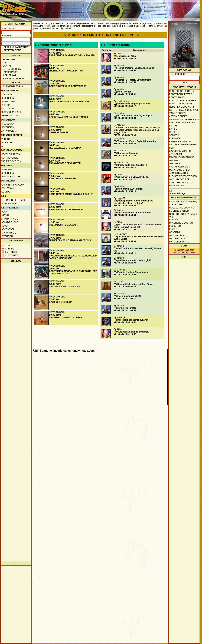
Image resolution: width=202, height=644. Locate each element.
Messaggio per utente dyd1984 (133, 320)
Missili (5, 215)
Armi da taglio (10, 219)
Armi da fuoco (10, 222)
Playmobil (175, 138)
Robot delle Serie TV (182, 91)
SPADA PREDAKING (59, 132)
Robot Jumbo (177, 97)
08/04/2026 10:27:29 (126, 156)
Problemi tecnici (11, 154)
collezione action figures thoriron (134, 213)
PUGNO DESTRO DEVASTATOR (65, 163)
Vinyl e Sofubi (177, 113)
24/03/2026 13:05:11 (126, 253)
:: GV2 (4, 63)
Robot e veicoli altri (181, 107)
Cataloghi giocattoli (182, 183)
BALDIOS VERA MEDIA (61, 302)
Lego (172, 132)
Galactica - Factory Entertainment (134, 80)
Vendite (6, 139)
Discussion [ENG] (11, 112)
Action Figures (178, 116)
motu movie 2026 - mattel (130, 189)
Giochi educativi (179, 235)
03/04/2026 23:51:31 (126, 180)
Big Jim (173, 126)
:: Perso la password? (15, 47)
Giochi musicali (178, 239)
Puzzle (173, 229)
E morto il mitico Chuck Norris (133, 272)
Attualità (7, 170)
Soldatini (175, 135)
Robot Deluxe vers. (181, 94)
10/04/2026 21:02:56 (126, 82)
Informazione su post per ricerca (134, 104)
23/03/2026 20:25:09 (126, 263)
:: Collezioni (8, 75)
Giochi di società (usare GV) (183, 215)
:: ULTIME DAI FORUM (12, 86)
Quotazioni (8, 109)
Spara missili (9, 233)
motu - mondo (124, 92)
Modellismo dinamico (182, 208)
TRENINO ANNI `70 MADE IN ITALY (66, 71)
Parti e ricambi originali (183, 110)
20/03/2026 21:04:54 (126, 310)
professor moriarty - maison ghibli (134, 260)
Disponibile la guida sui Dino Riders (135, 284)
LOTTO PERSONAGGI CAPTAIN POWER (69, 102)
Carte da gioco (178, 205)
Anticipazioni (9, 131)
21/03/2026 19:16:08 (126, 275)
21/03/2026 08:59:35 (126, 287)
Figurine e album (179, 211)
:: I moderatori (10, 72)
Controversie (10, 158)
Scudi (5, 226)
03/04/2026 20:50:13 (126, 191)
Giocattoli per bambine (183, 145)
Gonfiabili (175, 232)
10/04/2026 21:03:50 (126, 70)
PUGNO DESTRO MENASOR (63, 225)
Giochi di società (179, 179)
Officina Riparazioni (13, 185)
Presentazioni (10, 116)
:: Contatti (7, 66)
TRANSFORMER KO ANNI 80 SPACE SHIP (70, 240)
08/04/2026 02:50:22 (126, 167)
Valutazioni (8, 102)
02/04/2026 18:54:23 (126, 206)
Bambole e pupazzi (180, 142)
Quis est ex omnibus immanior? (133, 332)
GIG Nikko (175, 160)
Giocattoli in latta (180, 167)
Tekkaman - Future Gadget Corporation (137, 141)
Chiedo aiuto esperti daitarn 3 (132, 165)
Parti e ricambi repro (182, 123)
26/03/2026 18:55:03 (126, 241)
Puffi (172, 148)
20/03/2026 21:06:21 (126, 299)
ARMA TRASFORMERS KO (62, 179)
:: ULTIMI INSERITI (178, 74)
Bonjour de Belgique (128, 153)
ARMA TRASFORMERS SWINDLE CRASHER (71, 194)
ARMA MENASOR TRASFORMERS (66, 210)
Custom (6, 192)
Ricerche (7, 143)
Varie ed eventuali (12, 161)
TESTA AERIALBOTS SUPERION (65, 148)
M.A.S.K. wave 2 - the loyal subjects (135, 116)
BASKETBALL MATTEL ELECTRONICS (68, 117)
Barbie (173, 129)
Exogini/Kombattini (180, 151)
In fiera (6, 105)
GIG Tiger (175, 164)
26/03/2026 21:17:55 (126, 229)
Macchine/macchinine (182, 157)
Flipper (174, 220)
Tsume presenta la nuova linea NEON (136, 68)
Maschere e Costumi (181, 223)
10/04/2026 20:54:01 (126, 94)
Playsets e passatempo (183, 176)
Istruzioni (7, 236)
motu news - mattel (127, 308)
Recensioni (8, 98)
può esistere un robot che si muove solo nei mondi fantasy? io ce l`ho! (138, 226)
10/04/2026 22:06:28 (126, 59)
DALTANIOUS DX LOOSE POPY (65, 287)
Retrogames (177, 186)
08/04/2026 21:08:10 (126, 135)
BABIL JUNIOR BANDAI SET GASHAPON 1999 (72, 55)
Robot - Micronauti (180, 104)
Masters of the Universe (184, 119)
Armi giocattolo (179, 173)
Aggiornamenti (10, 204)
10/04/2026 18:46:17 (126, 106)
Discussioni (8, 95)
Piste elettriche (179, 242)
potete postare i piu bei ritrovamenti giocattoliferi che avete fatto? (133, 202)
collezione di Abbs (127, 56)
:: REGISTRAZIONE (11, 50)
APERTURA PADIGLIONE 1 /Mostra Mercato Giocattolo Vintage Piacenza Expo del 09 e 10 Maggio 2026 (137, 130)
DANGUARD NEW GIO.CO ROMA (66, 317)
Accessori (8, 229)
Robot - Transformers (183, 101)
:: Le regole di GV (11, 69)
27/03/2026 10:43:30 (126, 215)
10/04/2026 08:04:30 (126, 118)
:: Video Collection (12, 78)
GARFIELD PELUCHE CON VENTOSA (68, 86)
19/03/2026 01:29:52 (126, 334)
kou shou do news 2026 (129, 296)
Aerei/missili (176, 154)
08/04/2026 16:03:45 (126, 144)
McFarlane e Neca (180, 170)
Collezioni (8, 188)
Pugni (5, 212)
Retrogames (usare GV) (183, 201)
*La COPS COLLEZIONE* (133, 177)
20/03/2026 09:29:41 (126, 322)
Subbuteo (175, 226)
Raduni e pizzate (11, 177)
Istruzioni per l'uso (13, 200)
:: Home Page (8, 60)
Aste (4, 146)
